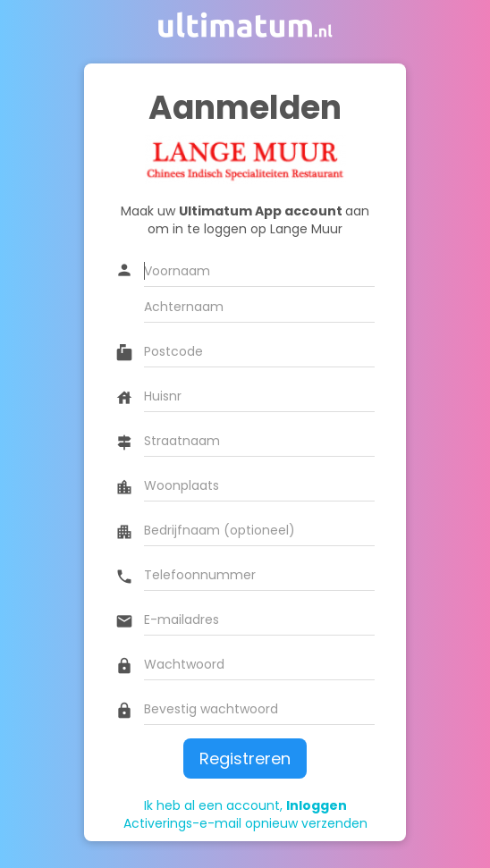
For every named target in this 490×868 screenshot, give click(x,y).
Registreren (245, 758)
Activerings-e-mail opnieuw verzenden (245, 823)
